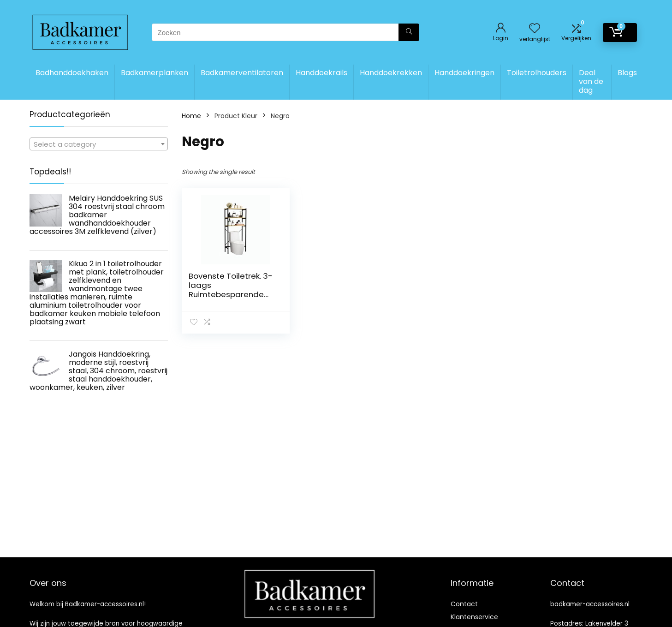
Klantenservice (474, 617)
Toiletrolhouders (537, 73)
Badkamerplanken (155, 73)
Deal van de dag (591, 81)
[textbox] (99, 144)
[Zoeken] (409, 32)
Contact (464, 604)
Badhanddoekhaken (72, 73)
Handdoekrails (321, 73)
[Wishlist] (535, 29)
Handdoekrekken (391, 73)
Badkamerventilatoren (242, 73)
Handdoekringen (464, 73)
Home (191, 116)
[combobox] (99, 144)
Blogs (627, 73)
